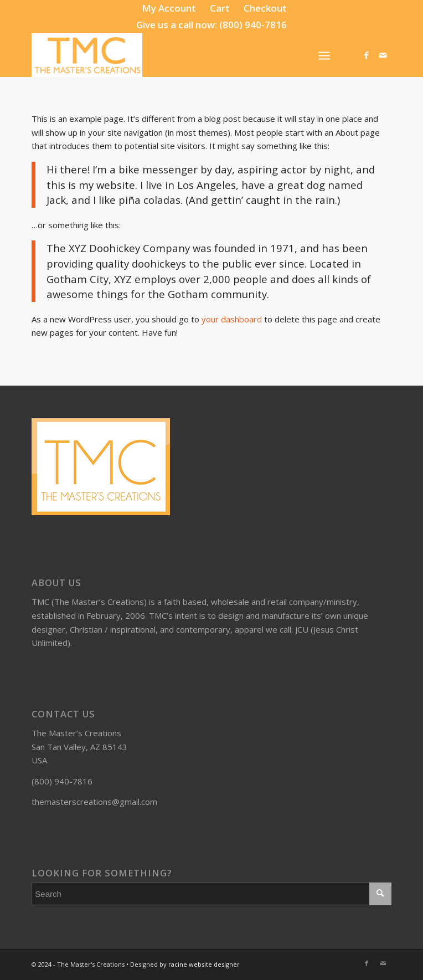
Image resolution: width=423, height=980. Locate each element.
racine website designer (204, 964)
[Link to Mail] (383, 55)
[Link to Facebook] (367, 55)
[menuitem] (169, 8)
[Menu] (324, 55)
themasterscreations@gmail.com (94, 802)
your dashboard (232, 319)
